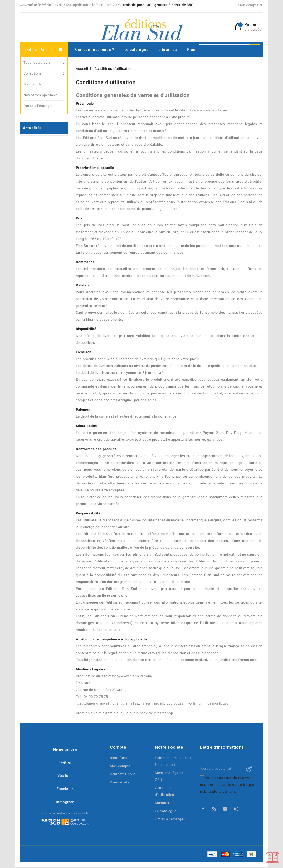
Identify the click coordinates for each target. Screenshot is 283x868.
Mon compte (120, 766)
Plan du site (120, 782)
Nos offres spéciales (41, 95)
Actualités (32, 128)
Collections (44, 73)
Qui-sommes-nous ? (95, 50)
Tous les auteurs (44, 63)
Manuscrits (33, 84)
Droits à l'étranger (38, 106)
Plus (191, 50)
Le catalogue (136, 50)
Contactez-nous (123, 774)
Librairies (168, 50)
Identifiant (119, 758)
